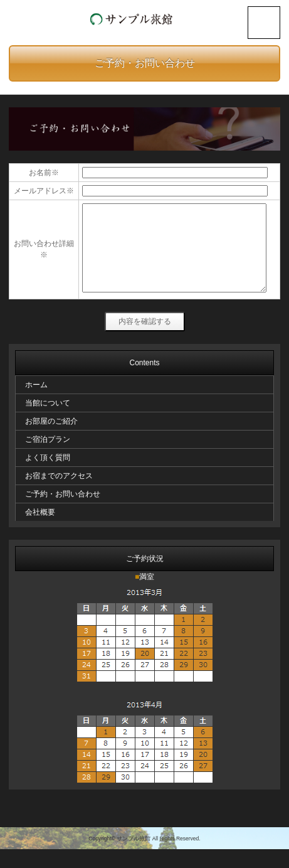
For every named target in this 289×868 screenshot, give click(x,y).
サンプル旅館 (134, 857)
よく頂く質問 (48, 476)
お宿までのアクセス (59, 495)
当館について (48, 422)
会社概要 (40, 531)
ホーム (36, 404)
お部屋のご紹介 (51, 440)
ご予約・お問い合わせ (145, 63)
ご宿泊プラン (48, 458)
